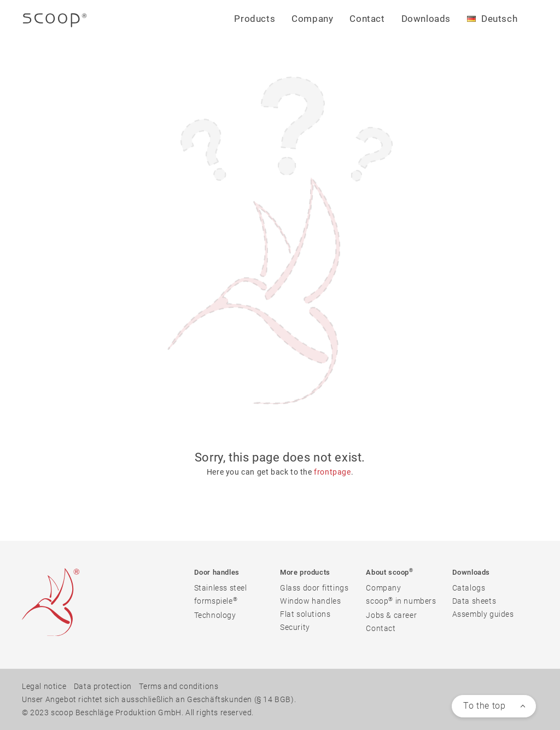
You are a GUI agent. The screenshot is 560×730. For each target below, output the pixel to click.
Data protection (103, 686)
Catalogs (469, 588)
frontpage (332, 472)
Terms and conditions (179, 686)
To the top (484, 706)
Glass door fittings (314, 588)
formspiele (216, 601)
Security (295, 627)
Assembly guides (483, 614)
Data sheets (474, 601)
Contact (367, 19)
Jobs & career (391, 615)
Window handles (310, 601)
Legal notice (44, 686)
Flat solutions (305, 614)
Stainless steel (221, 588)
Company (383, 588)
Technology (215, 615)
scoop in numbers (401, 601)
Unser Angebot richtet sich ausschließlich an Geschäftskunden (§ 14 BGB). (159, 699)
